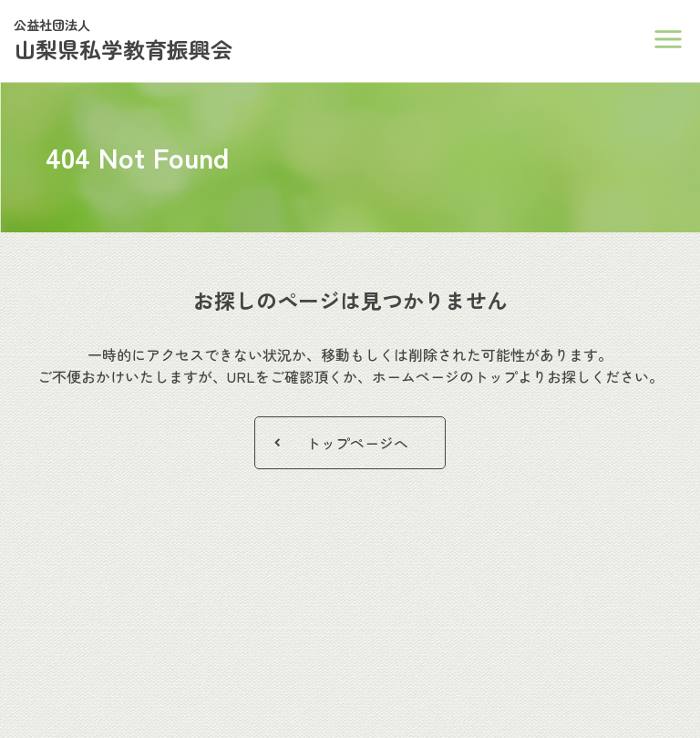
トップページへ (357, 443)
